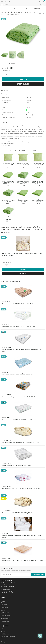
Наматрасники (4, 604)
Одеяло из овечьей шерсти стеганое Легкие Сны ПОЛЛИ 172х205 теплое (21, 397)
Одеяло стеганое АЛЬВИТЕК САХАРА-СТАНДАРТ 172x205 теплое (19, 304)
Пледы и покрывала (5, 606)
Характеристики (6, 94)
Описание (4, 123)
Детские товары (5, 608)
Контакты (3, 633)
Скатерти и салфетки (6, 615)
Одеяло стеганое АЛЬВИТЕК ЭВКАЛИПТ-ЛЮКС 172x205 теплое (19, 420)
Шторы (3, 614)
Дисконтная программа (6, 635)
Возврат (3, 632)
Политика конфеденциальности (8, 636)
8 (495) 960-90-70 (8, 586)
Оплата (3, 628)
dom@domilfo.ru (6, 590)
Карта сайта (4, 638)
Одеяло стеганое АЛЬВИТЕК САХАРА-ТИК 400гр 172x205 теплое (19, 513)
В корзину (23, 79)
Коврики (3, 611)
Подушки (3, 601)
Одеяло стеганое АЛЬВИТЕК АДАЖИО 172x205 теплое (17, 465)
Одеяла (3, 603)
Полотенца (3, 609)
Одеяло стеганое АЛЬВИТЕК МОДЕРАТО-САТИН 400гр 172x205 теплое (21, 443)
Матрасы (3, 617)
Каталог (5, 5)
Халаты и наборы (5, 612)
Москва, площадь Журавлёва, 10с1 (10, 583)
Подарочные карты (5, 622)
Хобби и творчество (5, 619)
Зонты (2, 620)
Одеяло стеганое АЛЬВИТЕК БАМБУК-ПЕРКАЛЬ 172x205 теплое (19, 327)
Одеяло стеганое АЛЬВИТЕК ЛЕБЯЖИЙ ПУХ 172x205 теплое (18, 374)
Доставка (3, 630)
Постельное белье (5, 600)
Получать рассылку (38, 575)
